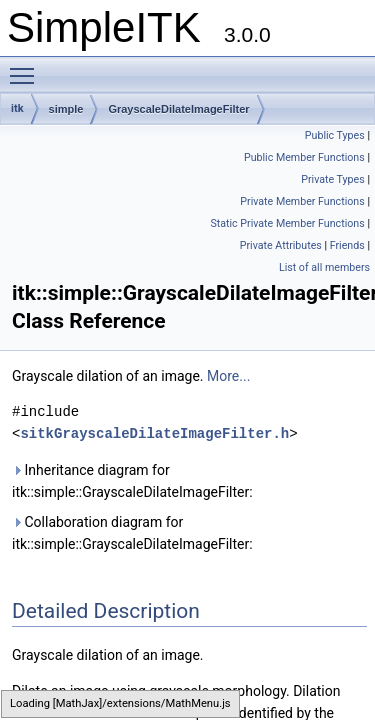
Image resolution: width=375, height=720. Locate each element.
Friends (347, 245)
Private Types (333, 179)
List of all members (324, 267)
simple (66, 109)
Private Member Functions (302, 201)
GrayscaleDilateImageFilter (178, 109)
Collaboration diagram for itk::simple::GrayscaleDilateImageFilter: (132, 533)
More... (228, 376)
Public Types (335, 135)
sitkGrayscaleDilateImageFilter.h (154, 433)
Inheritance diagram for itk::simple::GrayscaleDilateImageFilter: (132, 481)
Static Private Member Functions (287, 223)
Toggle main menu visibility (27, 67)
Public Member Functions (304, 157)
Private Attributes (281, 245)
